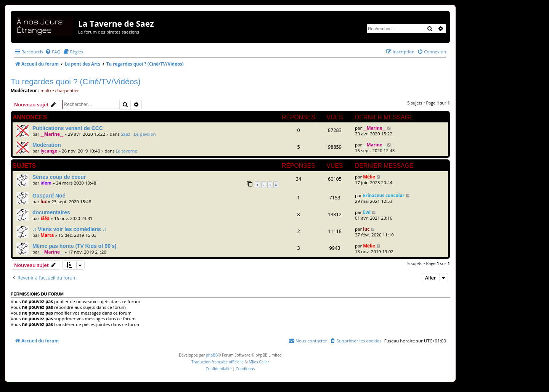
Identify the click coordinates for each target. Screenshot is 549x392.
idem (46, 183)
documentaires (51, 212)
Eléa (45, 218)
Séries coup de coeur (59, 177)
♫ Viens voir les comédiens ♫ (69, 229)
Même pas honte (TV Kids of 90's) (74, 246)
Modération (47, 145)
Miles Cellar (259, 362)
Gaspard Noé (49, 196)
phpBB (212, 355)
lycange (49, 151)
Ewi (367, 212)
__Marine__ (52, 134)
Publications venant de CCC (68, 128)
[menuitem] (53, 52)
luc (44, 202)
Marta (47, 235)
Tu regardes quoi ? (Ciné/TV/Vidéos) (76, 81)
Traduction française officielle (218, 362)
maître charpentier (60, 91)
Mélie (369, 177)
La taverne (127, 151)
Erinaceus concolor (384, 195)
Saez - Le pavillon (138, 134)
